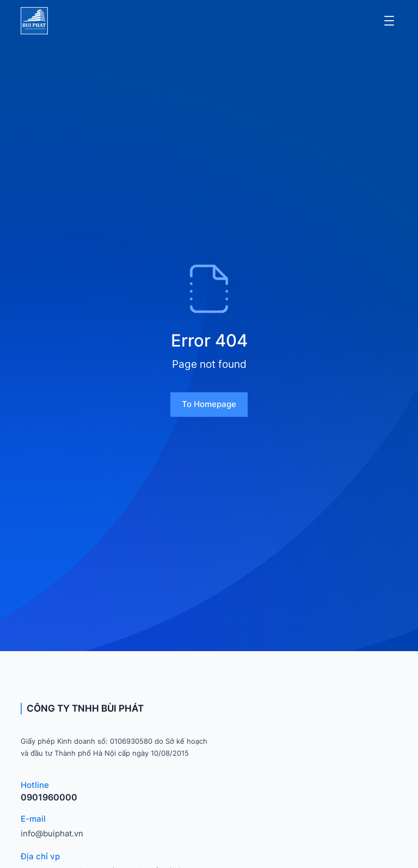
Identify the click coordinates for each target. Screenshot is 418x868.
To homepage (209, 404)
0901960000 (49, 797)
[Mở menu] (389, 21)
